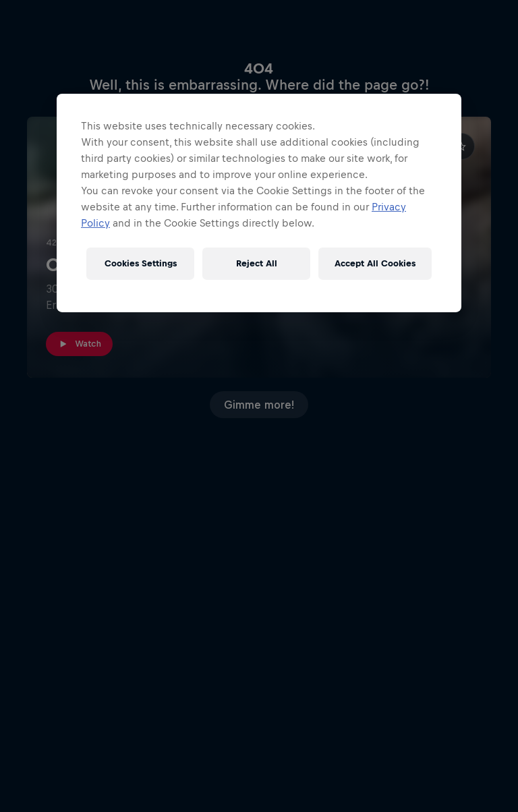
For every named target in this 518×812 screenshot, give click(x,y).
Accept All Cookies (375, 263)
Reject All (257, 263)
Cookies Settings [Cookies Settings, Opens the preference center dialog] (141, 263)
